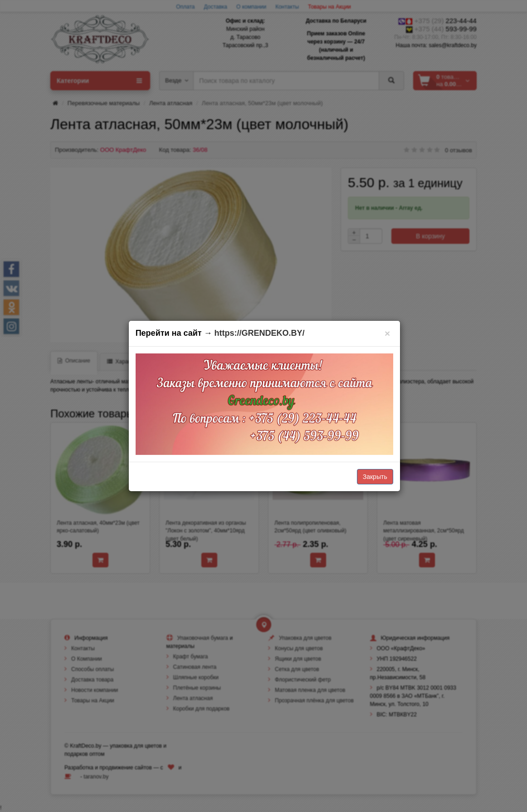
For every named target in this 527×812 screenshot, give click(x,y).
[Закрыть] (388, 333)
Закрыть (375, 477)
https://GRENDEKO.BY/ (260, 333)
